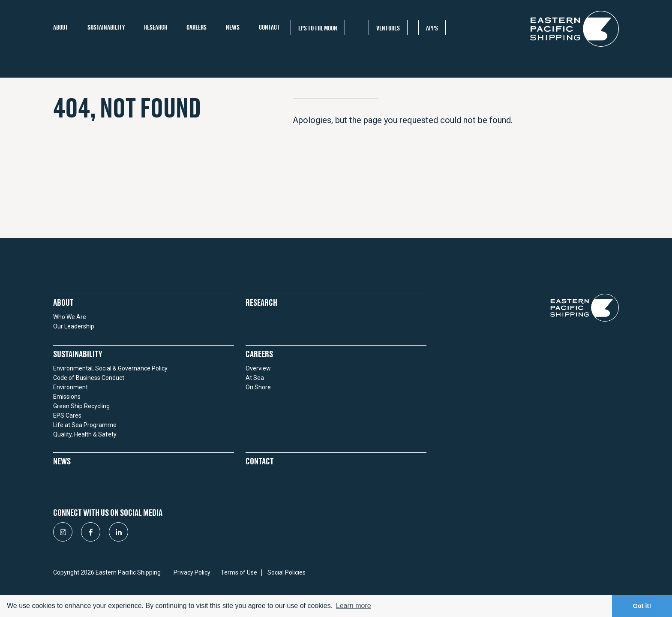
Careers (196, 27)
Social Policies (286, 573)
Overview (258, 368)
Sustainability (106, 27)
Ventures (388, 28)
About (61, 27)
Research (156, 27)
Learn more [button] (354, 606)
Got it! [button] (642, 606)
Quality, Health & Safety (85, 434)
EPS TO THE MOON (318, 28)
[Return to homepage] (574, 46)
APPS (432, 28)
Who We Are (70, 317)
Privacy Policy (192, 573)
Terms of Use (239, 573)
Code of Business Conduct (89, 378)
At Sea (255, 378)
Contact (269, 27)
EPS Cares (67, 415)
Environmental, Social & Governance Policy (110, 368)
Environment (70, 387)
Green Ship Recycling (81, 406)
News (233, 27)
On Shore (258, 387)
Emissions (67, 397)
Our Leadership (74, 326)
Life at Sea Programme (85, 425)
